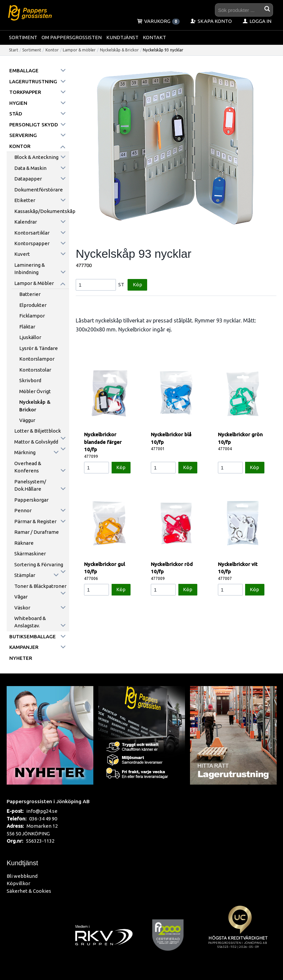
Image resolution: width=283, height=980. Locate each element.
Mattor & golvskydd (36, 442)
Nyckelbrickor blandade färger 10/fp (103, 442)
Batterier (30, 294)
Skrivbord (30, 380)
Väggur (27, 420)
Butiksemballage (33, 636)
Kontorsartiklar (32, 233)
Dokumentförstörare (39, 190)
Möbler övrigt (35, 391)
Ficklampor (32, 316)
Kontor (52, 50)
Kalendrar (26, 222)
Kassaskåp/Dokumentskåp (42, 211)
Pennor (23, 510)
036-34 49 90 (43, 819)
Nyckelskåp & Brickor (119, 50)
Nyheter (21, 658)
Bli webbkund (22, 876)
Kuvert (22, 254)
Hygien (18, 103)
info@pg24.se (42, 811)
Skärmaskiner (30, 554)
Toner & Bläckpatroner (40, 586)
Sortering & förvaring (39, 564)
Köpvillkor (18, 883)
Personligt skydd (34, 125)
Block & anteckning (36, 157)
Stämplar (25, 575)
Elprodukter (33, 305)
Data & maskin (30, 168)
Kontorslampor (37, 359)
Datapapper (28, 179)
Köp (138, 284)
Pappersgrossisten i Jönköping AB (48, 801)
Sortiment (23, 37)
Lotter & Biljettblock (38, 431)
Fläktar (27, 327)
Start (14, 50)
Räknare (24, 543)
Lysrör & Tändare (39, 348)
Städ (16, 114)
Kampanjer (24, 647)
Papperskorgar (31, 500)
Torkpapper (25, 92)
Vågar (21, 597)
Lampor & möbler (79, 50)
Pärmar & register (35, 521)
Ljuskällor (30, 337)
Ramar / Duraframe (37, 532)
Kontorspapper (32, 243)
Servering (23, 135)
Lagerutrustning (33, 81)
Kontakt (154, 37)
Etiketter (25, 200)
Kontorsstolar (35, 370)
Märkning (25, 452)
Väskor (22, 608)
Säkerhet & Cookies (29, 891)
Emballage (24, 70)
